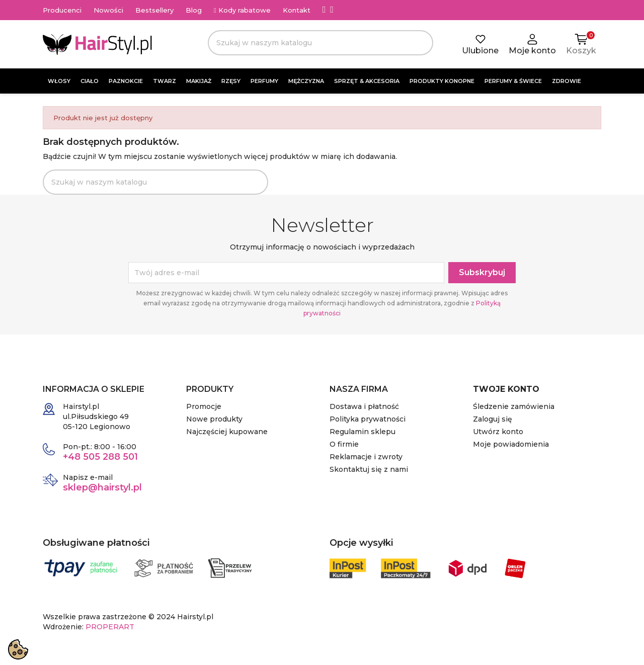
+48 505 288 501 (100, 457)
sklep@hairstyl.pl (102, 487)
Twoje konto (506, 389)
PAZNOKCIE (126, 81)
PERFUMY (264, 81)
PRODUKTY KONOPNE (442, 81)
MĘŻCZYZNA (306, 81)
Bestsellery (154, 10)
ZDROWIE (567, 81)
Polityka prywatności (368, 419)
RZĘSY (231, 81)
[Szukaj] (320, 43)
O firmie (344, 444)
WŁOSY (59, 81)
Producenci (62, 10)
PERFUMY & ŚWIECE (513, 81)
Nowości (108, 10)
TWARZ (165, 81)
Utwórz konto (498, 432)
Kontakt (297, 10)
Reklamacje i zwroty (366, 457)
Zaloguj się (493, 419)
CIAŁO (90, 81)
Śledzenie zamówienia (514, 406)
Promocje (204, 406)
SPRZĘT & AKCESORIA (367, 81)
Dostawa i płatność (364, 406)
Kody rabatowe (242, 10)
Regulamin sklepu (363, 432)
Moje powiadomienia (511, 444)
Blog (194, 10)
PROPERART (110, 627)
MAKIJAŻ (199, 81)
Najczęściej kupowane (227, 432)
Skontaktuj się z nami (369, 469)
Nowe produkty (214, 419)
